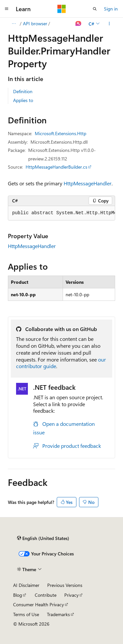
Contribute (46, 595)
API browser (35, 23)
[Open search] (95, 9)
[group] (61, 213)
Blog (18, 595)
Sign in (111, 9)
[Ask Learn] (79, 24)
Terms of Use (26, 614)
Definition (23, 91)
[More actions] (109, 24)
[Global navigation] (7, 9)
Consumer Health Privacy (39, 604)
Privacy (72, 595)
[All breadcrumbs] (14, 24)
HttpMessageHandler (88, 183)
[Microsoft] (62, 9)
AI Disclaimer (26, 585)
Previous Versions (65, 585)
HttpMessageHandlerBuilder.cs (56, 167)
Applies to (23, 100)
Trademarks (58, 614)
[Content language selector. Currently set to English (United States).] (43, 538)
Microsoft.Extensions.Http (61, 133)
